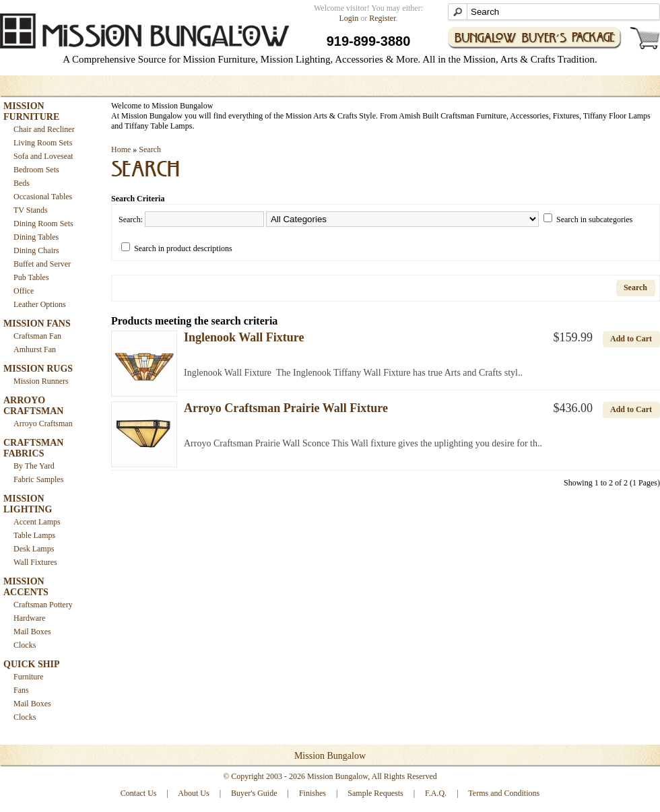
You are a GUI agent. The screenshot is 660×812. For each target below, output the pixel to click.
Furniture (29, 677)
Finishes (312, 793)
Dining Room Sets (43, 224)
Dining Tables (36, 237)
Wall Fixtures (35, 562)
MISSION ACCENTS (26, 587)
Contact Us (139, 793)
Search (150, 149)
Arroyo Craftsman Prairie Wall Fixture (286, 408)
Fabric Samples (38, 479)
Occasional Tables (43, 197)
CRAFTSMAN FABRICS (33, 448)
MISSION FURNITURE (31, 111)
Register (382, 18)
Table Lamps (34, 535)
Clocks (25, 645)
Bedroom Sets (36, 170)
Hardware (29, 618)
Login (349, 18)
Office (24, 291)
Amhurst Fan (35, 349)
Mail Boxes (32, 632)
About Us (193, 793)
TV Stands (31, 210)
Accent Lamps (37, 522)
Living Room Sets (43, 143)
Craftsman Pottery (43, 605)
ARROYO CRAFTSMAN (33, 406)
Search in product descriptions (183, 248)
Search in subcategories (594, 219)
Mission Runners (41, 381)
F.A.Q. (436, 793)
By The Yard (34, 466)
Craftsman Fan (37, 336)
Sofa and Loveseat (43, 156)
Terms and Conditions (504, 793)
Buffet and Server (42, 264)
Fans (21, 690)
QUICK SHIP (32, 664)
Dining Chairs (36, 250)
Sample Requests (375, 793)
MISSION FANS (37, 324)
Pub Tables (31, 277)
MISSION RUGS (38, 369)
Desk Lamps (34, 549)
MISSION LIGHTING (28, 504)
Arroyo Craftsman (43, 424)
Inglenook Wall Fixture (244, 337)
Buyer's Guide (254, 793)
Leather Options (40, 304)
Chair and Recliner (44, 129)
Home (121, 149)
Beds (22, 183)
